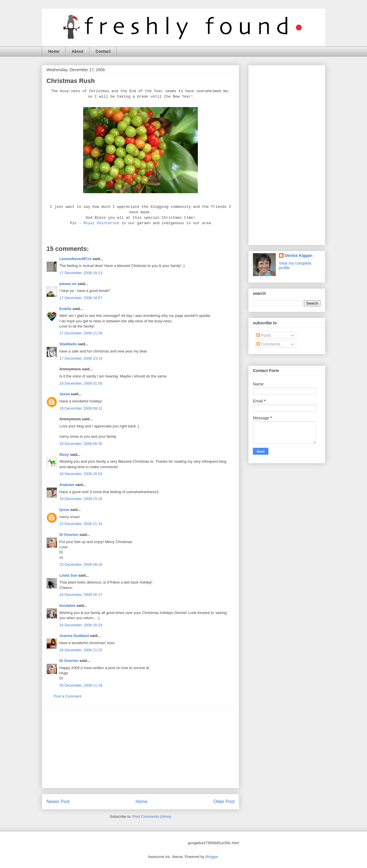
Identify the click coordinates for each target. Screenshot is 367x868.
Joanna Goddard (74, 636)
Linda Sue (68, 575)
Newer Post (58, 802)
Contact (103, 51)
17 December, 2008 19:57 (81, 298)
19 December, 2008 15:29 (81, 499)
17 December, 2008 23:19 (81, 358)
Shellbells (68, 344)
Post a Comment (68, 696)
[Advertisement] (140, 748)
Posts (264, 335)
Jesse (65, 394)
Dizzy (64, 455)
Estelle (65, 309)
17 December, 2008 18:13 (81, 273)
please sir (68, 284)
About (77, 51)
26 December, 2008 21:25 (81, 650)
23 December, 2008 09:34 (81, 564)
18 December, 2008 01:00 (81, 383)
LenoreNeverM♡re (75, 259)
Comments (268, 344)
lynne (64, 510)
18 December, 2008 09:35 (81, 444)
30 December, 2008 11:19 (81, 685)
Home (54, 51)
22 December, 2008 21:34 (81, 524)
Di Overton (69, 535)
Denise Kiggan (299, 255)
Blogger (212, 857)
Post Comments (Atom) (152, 816)
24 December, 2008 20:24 (81, 625)
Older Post (224, 802)
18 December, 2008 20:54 (81, 474)
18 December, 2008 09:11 (81, 408)
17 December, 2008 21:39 (81, 333)
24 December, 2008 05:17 (81, 595)
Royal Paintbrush (101, 223)
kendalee (67, 606)
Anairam (67, 485)
